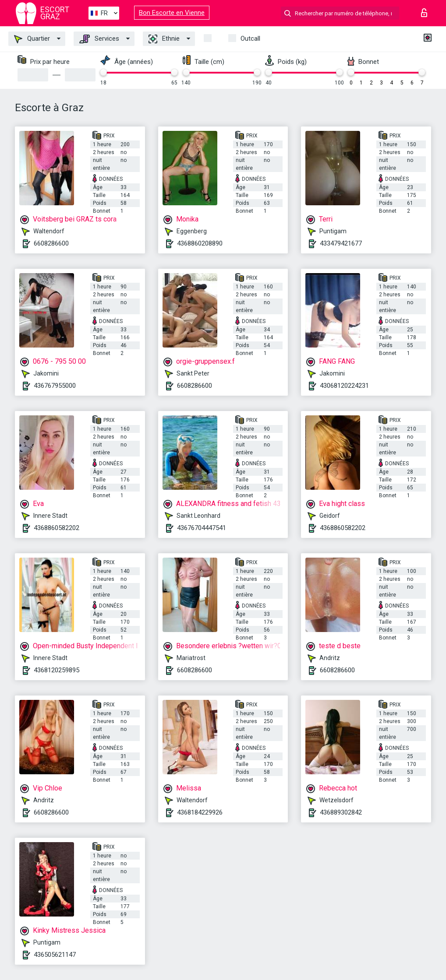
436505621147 (55, 955)
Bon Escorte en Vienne (172, 13)
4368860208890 (200, 243)
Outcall (250, 39)
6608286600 (51, 243)
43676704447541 (202, 528)
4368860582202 (57, 528)
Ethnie (164, 39)
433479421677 (341, 243)
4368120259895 (57, 670)
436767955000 (55, 386)
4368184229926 (200, 812)
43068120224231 (344, 386)
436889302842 (341, 812)
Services (99, 39)
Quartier (32, 39)
